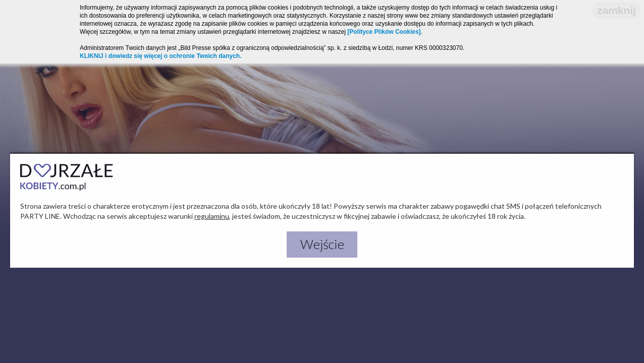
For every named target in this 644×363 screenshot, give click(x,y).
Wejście (322, 244)
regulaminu (212, 216)
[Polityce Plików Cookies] (384, 32)
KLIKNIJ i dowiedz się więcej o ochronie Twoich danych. (161, 56)
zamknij (616, 10)
